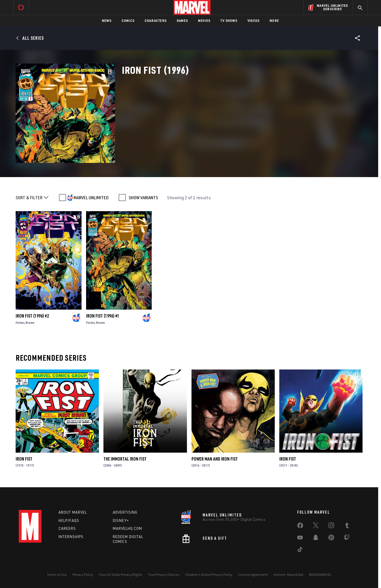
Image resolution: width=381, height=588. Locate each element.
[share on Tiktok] (300, 551)
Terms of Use (57, 575)
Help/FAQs (69, 520)
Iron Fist (24, 459)
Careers (67, 528)
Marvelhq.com (127, 528)
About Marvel (73, 512)
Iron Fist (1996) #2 (32, 316)
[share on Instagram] (331, 526)
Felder (20, 323)
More (274, 21)
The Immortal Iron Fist (125, 459)
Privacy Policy (83, 575)
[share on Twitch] (347, 539)
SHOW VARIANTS (143, 198)
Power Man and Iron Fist (215, 459)
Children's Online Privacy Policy (209, 575)
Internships (71, 537)
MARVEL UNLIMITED (91, 198)
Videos (253, 21)
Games (182, 21)
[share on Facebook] (300, 527)
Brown (30, 323)
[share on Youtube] (300, 539)
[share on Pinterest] (331, 539)
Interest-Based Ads (289, 575)
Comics (128, 21)
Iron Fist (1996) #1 (103, 316)
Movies (204, 21)
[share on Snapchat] (316, 539)
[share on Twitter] (316, 526)
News (107, 21)
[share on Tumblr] (347, 526)
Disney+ (121, 520)
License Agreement (253, 575)
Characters (156, 21)
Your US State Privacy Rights (121, 575)
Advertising (125, 512)
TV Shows (229, 21)
